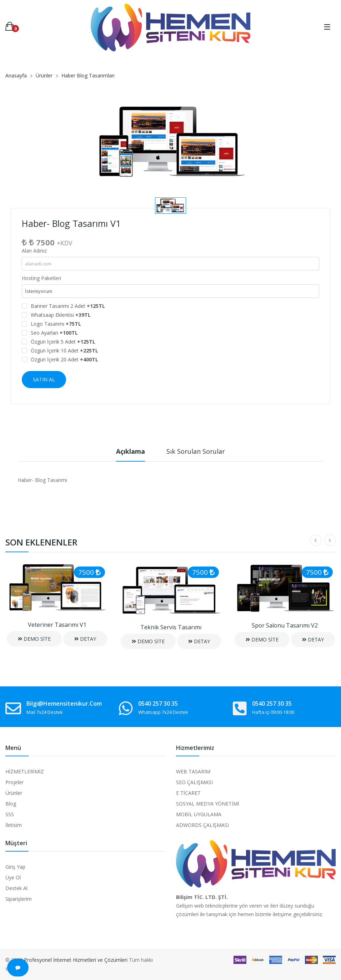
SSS (10, 814)
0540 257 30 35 (158, 704)
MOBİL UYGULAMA (199, 814)
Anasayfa (16, 75)
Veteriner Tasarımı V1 (57, 625)
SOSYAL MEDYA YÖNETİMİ (208, 804)
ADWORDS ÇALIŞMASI (202, 825)
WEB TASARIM (193, 771)
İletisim (14, 825)
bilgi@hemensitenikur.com (64, 704)
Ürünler (44, 75)
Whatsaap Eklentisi (61, 315)
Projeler (14, 782)
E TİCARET (188, 793)
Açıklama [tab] (131, 451)
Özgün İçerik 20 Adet (64, 359)
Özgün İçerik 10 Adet (64, 351)
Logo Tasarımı (56, 324)
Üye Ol (13, 877)
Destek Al (16, 888)
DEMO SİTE (34, 639)
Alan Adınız (34, 251)
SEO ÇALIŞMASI (194, 782)
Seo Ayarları (54, 333)
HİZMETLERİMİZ (25, 771)
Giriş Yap (15, 867)
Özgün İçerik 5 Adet (63, 342)
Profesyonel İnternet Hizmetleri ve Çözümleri (76, 960)
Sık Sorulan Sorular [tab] (196, 451)
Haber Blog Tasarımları (88, 75)
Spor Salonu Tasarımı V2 (285, 625)
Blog (11, 804)
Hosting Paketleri (41, 278)
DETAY (85, 639)
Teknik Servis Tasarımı (171, 627)
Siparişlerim (19, 899)
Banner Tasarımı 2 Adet (68, 306)
